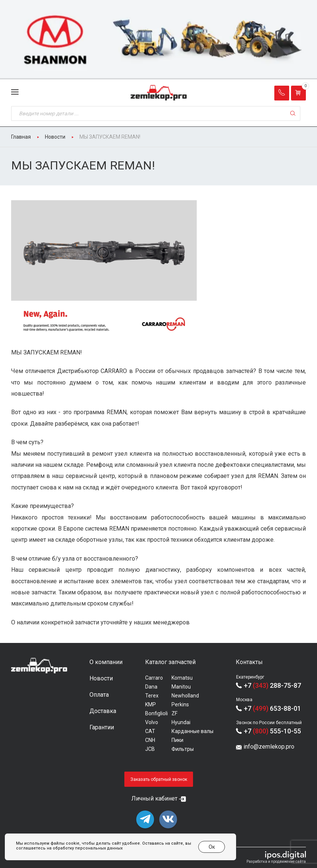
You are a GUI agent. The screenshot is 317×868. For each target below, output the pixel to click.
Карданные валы (192, 731)
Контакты (249, 662)
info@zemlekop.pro (269, 747)
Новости (101, 678)
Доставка (103, 711)
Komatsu (182, 678)
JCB (150, 749)
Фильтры (183, 749)
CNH (150, 740)
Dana (151, 687)
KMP (151, 704)
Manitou (181, 687)
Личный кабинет (154, 798)
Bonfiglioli (156, 713)
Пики (177, 740)
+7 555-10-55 (272, 731)
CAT (150, 731)
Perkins (180, 704)
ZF (174, 713)
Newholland (185, 696)
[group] (158, 40)
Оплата (99, 695)
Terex (152, 696)
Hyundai (181, 722)
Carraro (154, 678)
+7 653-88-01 (272, 708)
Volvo (152, 722)
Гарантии (102, 727)
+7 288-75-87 (272, 685)
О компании (106, 662)
